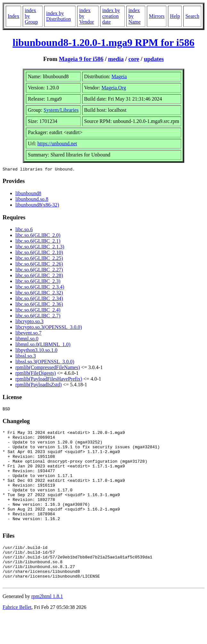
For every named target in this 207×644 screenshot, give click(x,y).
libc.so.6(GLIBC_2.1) (38, 242)
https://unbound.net (57, 144)
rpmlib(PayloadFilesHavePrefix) (49, 380)
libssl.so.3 (26, 357)
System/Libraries (61, 110)
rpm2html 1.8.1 (47, 625)
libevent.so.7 (28, 334)
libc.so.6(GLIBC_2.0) (38, 236)
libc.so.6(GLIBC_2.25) (39, 259)
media (116, 59)
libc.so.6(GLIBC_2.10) (39, 253)
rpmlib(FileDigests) (36, 374)
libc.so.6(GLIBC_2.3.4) (40, 288)
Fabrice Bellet (17, 636)
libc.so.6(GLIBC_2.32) (39, 294)
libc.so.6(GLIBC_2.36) (39, 305)
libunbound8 (28, 194)
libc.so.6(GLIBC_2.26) (39, 265)
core (134, 59)
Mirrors (157, 16)
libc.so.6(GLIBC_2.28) (39, 276)
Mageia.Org (114, 88)
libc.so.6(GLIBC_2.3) (38, 282)
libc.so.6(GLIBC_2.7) (38, 317)
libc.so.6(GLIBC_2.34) (39, 299)
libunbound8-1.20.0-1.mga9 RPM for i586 (103, 42)
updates (154, 59)
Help (175, 16)
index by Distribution (58, 16)
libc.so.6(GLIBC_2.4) (38, 311)
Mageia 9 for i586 (81, 59)
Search (192, 16)
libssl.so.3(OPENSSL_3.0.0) (45, 363)
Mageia (119, 76)
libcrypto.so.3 (29, 322)
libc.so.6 (24, 230)
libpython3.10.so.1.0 (36, 351)
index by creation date (111, 16)
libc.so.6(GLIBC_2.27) (39, 271)
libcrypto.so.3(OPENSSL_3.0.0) (49, 328)
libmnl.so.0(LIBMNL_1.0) (43, 345)
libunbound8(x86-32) (37, 206)
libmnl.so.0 (27, 340)
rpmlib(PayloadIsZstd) (39, 386)
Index (13, 16)
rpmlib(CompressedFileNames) (48, 368)
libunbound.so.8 (32, 200)
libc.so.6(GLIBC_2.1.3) (40, 248)
